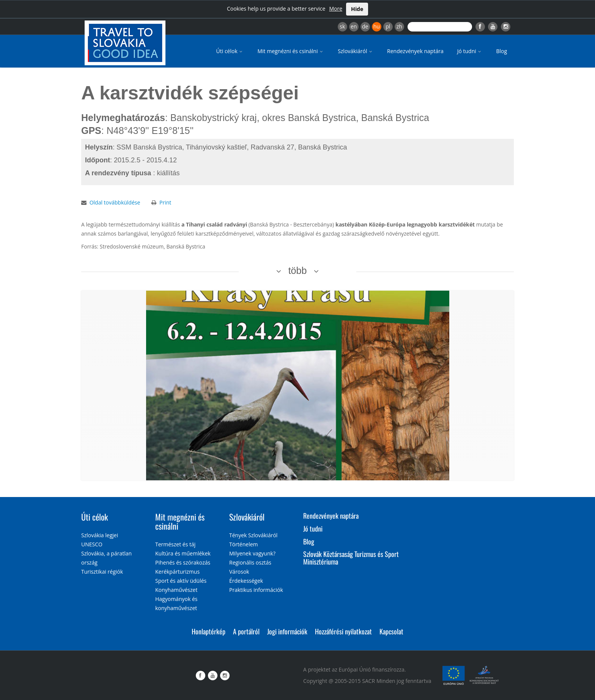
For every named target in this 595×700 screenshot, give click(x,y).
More (336, 9)
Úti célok (230, 51)
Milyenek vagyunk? (252, 553)
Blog (501, 51)
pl (388, 26)
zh (399, 26)
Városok (239, 572)
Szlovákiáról (356, 51)
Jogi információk (287, 631)
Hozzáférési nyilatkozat (343, 631)
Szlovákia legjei (100, 535)
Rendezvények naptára (415, 51)
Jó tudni (470, 51)
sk (342, 26)
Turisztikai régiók (102, 572)
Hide (357, 9)
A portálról (246, 631)
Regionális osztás (250, 562)
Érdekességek (246, 581)
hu (377, 26)
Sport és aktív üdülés (181, 581)
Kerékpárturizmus (177, 572)
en (354, 26)
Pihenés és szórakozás (183, 562)
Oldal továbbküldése (115, 202)
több (298, 271)
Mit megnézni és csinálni (291, 51)
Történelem (244, 544)
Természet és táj (175, 544)
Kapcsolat (391, 631)
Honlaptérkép (209, 631)
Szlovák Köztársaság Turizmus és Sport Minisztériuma (351, 558)
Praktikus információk (256, 590)
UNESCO (92, 544)
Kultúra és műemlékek (183, 553)
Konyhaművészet (176, 590)
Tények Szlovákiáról (253, 535)
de (365, 26)
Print (165, 202)
